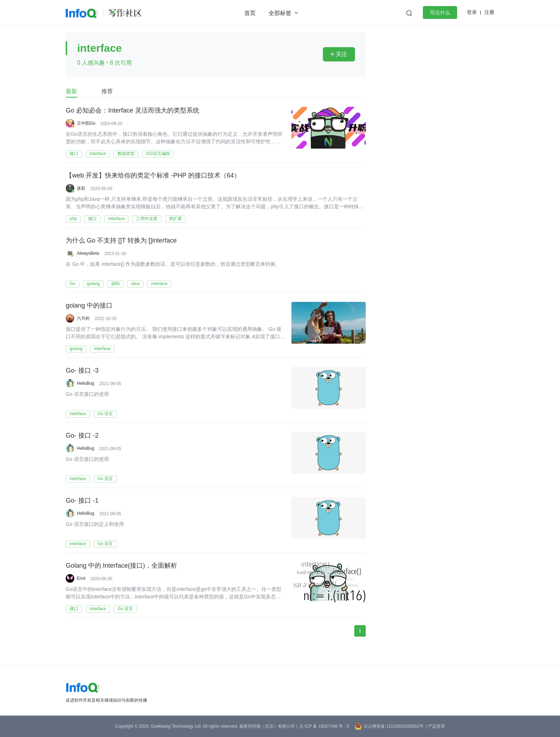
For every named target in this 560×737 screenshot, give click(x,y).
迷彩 (81, 188)
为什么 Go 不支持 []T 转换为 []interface (121, 240)
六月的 (83, 318)
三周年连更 (147, 219)
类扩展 (175, 219)
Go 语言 (105, 414)
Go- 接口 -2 (82, 435)
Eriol (81, 578)
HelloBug (86, 383)
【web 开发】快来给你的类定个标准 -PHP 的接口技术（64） (153, 175)
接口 (74, 154)
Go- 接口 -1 (82, 501)
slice (135, 284)
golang (93, 284)
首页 (250, 13)
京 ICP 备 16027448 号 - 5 (324, 726)
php (73, 219)
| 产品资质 (435, 726)
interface (98, 154)
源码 (115, 284)
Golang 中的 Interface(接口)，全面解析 (121, 566)
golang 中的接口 (89, 305)
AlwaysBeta (88, 253)
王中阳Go (86, 123)
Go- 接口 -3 (82, 370)
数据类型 (126, 154)
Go (72, 284)
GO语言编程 (158, 154)
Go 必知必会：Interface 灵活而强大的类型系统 (132, 110)
